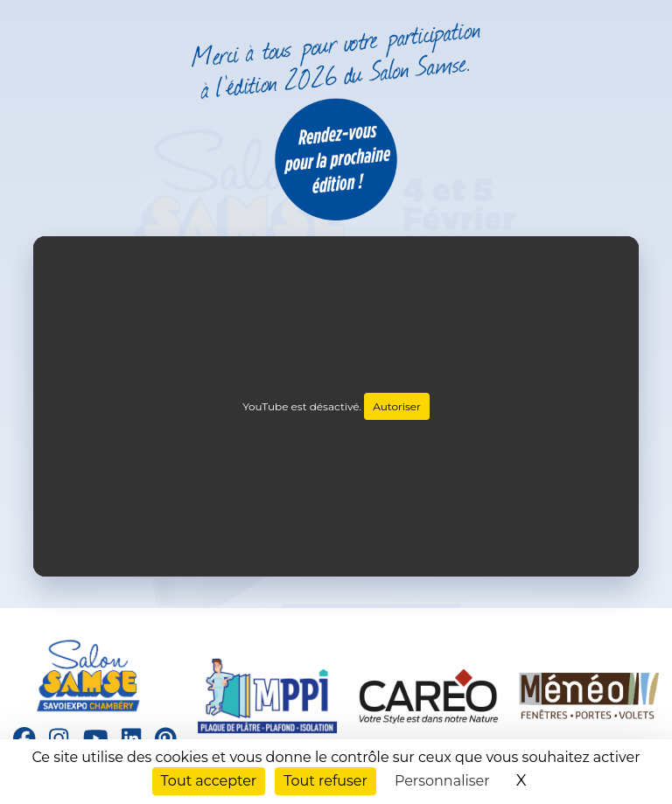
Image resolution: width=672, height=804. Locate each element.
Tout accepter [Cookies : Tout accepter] (209, 781)
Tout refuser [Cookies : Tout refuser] (325, 781)
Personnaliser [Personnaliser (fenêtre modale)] (442, 781)
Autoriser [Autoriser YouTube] (397, 406)
